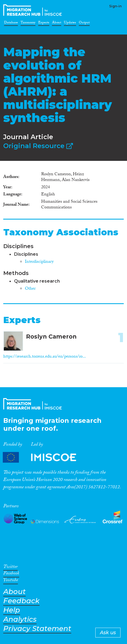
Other (30, 289)
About (57, 23)
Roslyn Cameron (51, 337)
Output (84, 23)
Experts (44, 23)
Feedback (21, 601)
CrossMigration (34, 10)
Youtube (11, 581)
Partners (44, 457)
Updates (70, 23)
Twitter (10, 568)
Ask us (108, 633)
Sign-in (115, 6)
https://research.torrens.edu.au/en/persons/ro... (45, 357)
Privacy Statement (37, 629)
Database (11, 23)
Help (12, 610)
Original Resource (38, 146)
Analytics (20, 619)
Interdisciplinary (39, 262)
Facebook (11, 574)
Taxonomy (28, 23)
